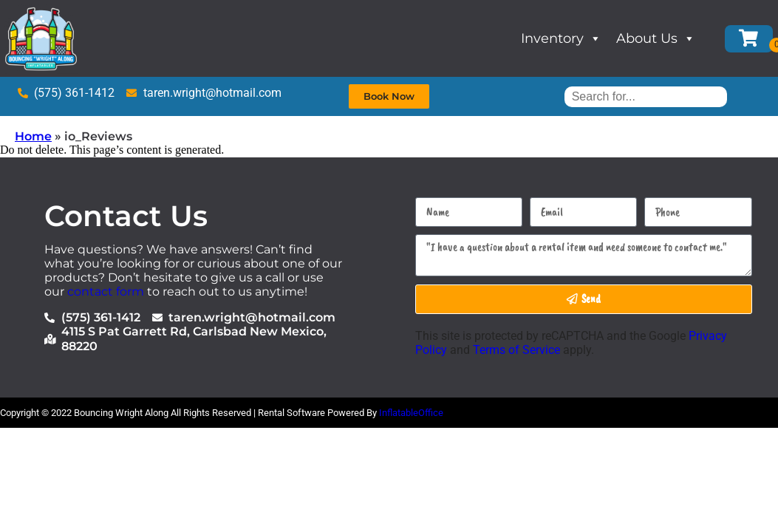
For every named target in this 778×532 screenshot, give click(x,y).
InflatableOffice (411, 413)
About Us (656, 38)
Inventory (561, 38)
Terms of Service (516, 350)
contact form (106, 291)
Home (33, 136)
